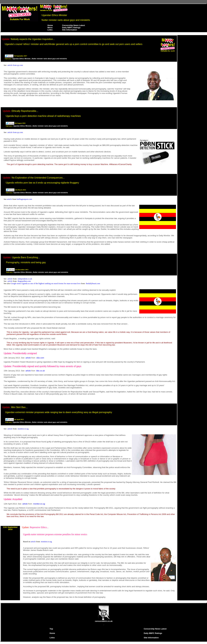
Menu (50, 28)
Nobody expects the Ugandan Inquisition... (33, 39)
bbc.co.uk (40, 371)
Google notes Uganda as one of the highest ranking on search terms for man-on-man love (46, 283)
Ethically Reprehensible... (25, 111)
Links (50, 30)
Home (50, 25)
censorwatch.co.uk (104, 620)
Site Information (70, 30)
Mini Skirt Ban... (19, 407)
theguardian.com (24, 281)
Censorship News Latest (74, 25)
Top (51, 629)
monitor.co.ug (23, 429)
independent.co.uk (25, 279)
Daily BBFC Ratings (71, 28)
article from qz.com (15, 65)
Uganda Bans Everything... (26, 257)
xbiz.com (40, 358)
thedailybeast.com (93, 283)
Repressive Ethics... (39, 527)
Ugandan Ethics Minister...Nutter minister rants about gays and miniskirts (40, 59)
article (10, 199)
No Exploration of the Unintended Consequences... (38, 178)
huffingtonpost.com (24, 199)
